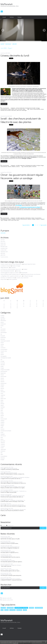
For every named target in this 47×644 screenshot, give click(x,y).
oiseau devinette (37, 109)
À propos (20, 17)
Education (3, 365)
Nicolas (2, 468)
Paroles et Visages (16, 266)
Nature (13, 109)
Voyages (2, 460)
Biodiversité (22, 108)
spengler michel (4, 496)
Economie (18, 219)
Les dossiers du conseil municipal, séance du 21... (11, 269)
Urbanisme (3, 451)
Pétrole (2, 416)
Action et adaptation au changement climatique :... (19, 477)
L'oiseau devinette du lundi (15, 55)
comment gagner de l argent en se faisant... (10, 273)
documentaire (10, 608)
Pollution (38, 219)
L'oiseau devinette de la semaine (15, 482)
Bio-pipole (3, 336)
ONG (2, 410)
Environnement (4, 109)
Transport (42, 219)
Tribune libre (3, 449)
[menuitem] (4, 17)
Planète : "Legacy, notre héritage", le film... (10, 570)
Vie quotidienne (4, 456)
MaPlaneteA (7, 4)
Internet (2, 388)
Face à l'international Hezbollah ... (8, 271)
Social (2, 432)
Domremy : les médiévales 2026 (7, 278)
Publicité (2, 424)
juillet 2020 (15, 44)
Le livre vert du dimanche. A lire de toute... (15, 505)
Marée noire (3, 399)
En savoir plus (16, 643)
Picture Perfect (4, 279)
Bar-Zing (19, 271)
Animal (18, 108)
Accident (2, 316)
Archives (12, 17)
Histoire (2, 378)
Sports (2, 439)
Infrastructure (4, 383)
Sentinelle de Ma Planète (6, 431)
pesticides (3, 608)
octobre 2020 (3, 250)
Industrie (9, 167)
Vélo (2, 453)
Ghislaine (3, 487)
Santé (2, 427)
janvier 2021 (3, 245)
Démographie (4, 356)
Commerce (3, 348)
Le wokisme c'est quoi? (6, 266)
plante (30, 167)
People (2, 414)
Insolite (9, 109)
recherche (34, 167)
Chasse (2, 343)
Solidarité (3, 434)
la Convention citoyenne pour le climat (30, 207)
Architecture (3, 324)
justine (2, 500)
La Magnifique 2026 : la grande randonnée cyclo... (11, 276)
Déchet (2, 355)
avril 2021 (3, 240)
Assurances (3, 331)
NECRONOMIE (24, 273)
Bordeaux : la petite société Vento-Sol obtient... (11, 579)
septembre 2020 (4, 252)
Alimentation (28, 218)
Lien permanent (5, 108)
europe (25, 610)
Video (24, 109)
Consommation (38, 218)
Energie (42, 165)
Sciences (18, 167)
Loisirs (2, 397)
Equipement (3, 373)
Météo (2, 402)
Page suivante (43, 225)
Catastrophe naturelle (5, 341)
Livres (2, 394)
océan (2, 409)
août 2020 (3, 253)
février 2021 (3, 243)
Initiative (14, 167)
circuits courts (11, 220)
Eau (1, 360)
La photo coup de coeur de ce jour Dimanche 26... (11, 264)
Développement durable (30, 108)
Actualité (18, 165)
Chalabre (25, 269)
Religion (2, 426)
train (15, 220)
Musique (2, 404)
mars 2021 (3, 242)
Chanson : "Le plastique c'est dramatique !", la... (15, 500)
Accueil (4, 17)
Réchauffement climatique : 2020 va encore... (16, 487)
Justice (2, 390)
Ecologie (38, 108)
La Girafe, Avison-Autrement (22, 278)
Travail (2, 448)
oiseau (31, 109)
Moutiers (3, 505)
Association (3, 329)
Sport (2, 438)
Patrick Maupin (4, 477)
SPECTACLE (3, 436)
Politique (34, 219)
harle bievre (14, 110)
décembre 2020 (4, 247)
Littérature (3, 392)
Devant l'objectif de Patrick (30, 264)
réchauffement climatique (21, 608)
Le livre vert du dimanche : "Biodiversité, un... (17, 491)
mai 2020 (2, 44)
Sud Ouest (20, 109)
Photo (16, 109)
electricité (26, 167)
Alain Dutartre (4, 482)
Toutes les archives (4, 257)
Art (1, 327)
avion (18, 220)
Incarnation (13, 268)
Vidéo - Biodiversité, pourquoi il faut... (17, 496)
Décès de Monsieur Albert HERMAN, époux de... (11, 274)
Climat (33, 218)
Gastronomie (3, 377)
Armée (2, 326)
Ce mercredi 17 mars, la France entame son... (10, 547)
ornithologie (24, 110)
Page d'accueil (8, 44)
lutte (2, 610)
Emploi (2, 366)
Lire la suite (4, 104)
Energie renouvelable (5, 370)
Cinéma (2, 344)
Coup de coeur (4, 351)
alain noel (19, 610)
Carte (3, 515)
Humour (2, 380)
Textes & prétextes (13, 279)
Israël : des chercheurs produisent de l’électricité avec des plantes (21, 120)
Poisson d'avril (4, 419)
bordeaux (31, 608)
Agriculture (23, 165)
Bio (1, 334)
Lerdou (2, 473)
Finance (2, 375)
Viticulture (3, 458)
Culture (2, 353)
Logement (3, 395)
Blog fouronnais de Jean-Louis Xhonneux (32, 274)
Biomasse (3, 339)
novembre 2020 (4, 248)
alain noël (19, 110)
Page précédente (26, 225)
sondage (5, 220)
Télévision (3, 443)
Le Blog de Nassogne (28, 276)
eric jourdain (3, 491)
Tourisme (3, 444)
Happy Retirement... (5, 268)
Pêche (2, 412)
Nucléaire (3, 407)
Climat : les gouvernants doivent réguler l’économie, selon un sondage (22, 176)
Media (2, 400)
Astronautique (4, 332)
